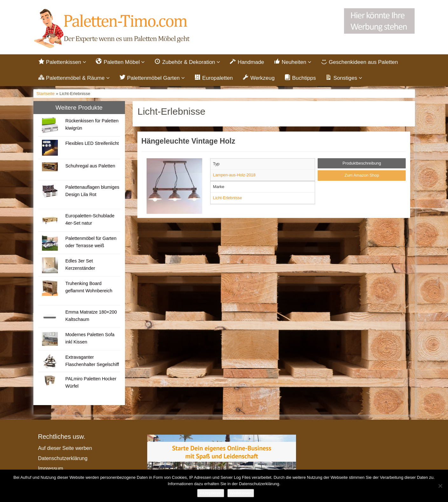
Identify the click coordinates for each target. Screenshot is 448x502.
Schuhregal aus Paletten (90, 166)
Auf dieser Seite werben (65, 448)
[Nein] (440, 486)
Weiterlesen (241, 493)
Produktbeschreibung (362, 163)
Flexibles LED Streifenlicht (92, 143)
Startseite (46, 94)
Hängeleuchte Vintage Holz (188, 141)
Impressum (51, 468)
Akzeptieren (211, 493)
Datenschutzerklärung (63, 458)
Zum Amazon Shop (362, 175)
